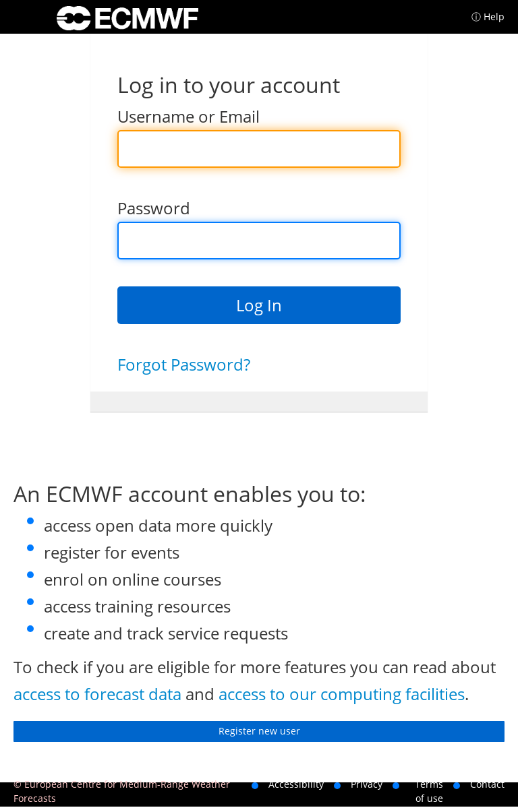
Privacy (367, 784)
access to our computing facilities (342, 694)
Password (154, 208)
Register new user (259, 731)
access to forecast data (97, 694)
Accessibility (296, 784)
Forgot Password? (184, 364)
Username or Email (189, 116)
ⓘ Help (488, 17)
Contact (487, 784)
